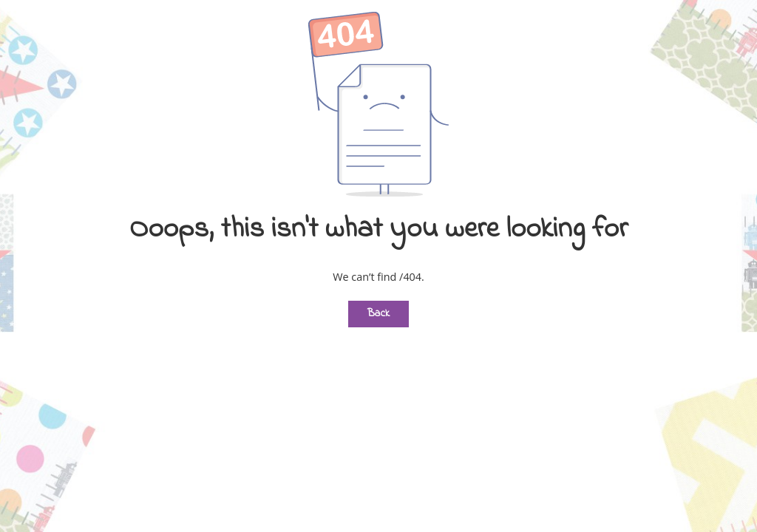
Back (378, 314)
